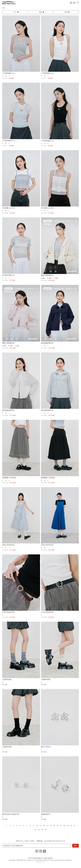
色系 (40, 12)
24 (42, 830)
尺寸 (15, 12)
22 (36, 830)
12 (44, 826)
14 (51, 826)
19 (68, 826)
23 (39, 830)
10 (37, 826)
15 (54, 826)
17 (61, 826)
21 (75, 826)
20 (71, 826)
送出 (76, 846)
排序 (66, 12)
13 (47, 826)
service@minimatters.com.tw (55, 841)
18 (64, 826)
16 (58, 826)
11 (40, 826)
